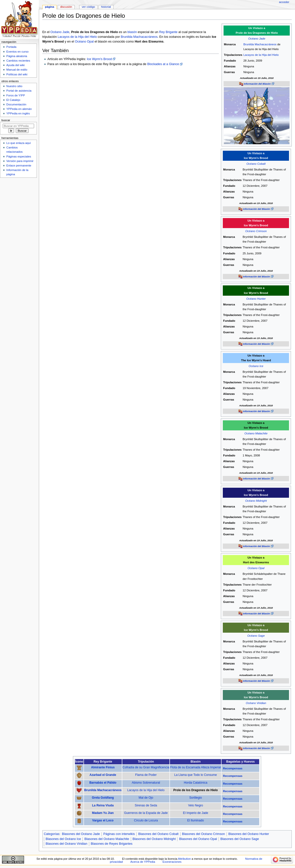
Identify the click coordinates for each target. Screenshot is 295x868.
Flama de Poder (146, 775)
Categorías (52, 834)
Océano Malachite (256, 433)
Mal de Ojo (146, 798)
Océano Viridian (256, 703)
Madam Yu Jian (103, 813)
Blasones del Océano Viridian (66, 844)
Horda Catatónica (195, 783)
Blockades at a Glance (163, 64)
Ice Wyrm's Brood (100, 59)
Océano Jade (257, 39)
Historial (106, 7)
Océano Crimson (256, 231)
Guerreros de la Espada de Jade (146, 813)
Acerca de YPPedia (143, 862)
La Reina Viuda (103, 805)
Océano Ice (256, 366)
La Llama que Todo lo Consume (195, 775)
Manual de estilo (17, 70)
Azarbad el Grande (103, 775)
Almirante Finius (103, 767)
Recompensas (233, 768)
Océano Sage (256, 636)
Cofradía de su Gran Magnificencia (146, 767)
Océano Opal (84, 42)
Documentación (16, 104)
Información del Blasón (257, 84)
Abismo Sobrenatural (146, 783)
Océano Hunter (256, 299)
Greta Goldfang (103, 798)
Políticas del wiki (17, 74)
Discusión (66, 7)
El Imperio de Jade (195, 813)
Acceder (284, 2)
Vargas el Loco (103, 820)
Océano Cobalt (256, 164)
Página (50, 7)
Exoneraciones (172, 862)
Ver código (88, 7)
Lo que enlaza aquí (18, 143)
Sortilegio (195, 798)
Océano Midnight (256, 501)
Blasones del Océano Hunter (249, 834)
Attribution (184, 859)
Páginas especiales (19, 156)
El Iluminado (195, 820)
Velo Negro (195, 805)
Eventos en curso (17, 52)
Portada (11, 47)
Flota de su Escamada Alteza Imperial (195, 767)
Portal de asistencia (19, 91)
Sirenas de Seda (146, 805)
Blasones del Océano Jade (81, 834)
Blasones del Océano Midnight (154, 839)
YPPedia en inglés (18, 113)
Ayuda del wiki (15, 65)
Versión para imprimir (20, 161)
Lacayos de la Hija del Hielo (261, 55)
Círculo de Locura (146, 820)
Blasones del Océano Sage (240, 839)
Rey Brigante (168, 32)
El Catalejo (13, 100)
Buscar (6, 120)
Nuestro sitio (14, 86)
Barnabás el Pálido (103, 783)
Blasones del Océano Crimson (203, 834)
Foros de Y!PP (16, 95)
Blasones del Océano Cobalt (158, 834)
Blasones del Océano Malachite (107, 839)
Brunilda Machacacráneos (260, 44)
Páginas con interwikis (119, 834)
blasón (132, 32)
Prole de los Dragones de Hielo (196, 790)
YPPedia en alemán (19, 109)
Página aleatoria (17, 56)
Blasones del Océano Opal (198, 839)
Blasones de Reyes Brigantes (112, 844)
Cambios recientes (18, 61)
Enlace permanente (19, 165)
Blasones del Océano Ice (63, 839)
